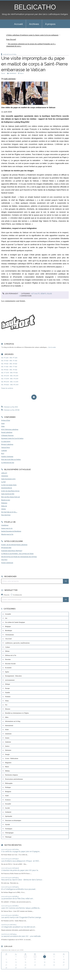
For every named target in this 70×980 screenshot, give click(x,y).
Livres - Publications (12, 758)
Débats (43, 294)
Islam (7, 729)
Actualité (35, 294)
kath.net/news (10, 79)
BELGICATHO (35, 7)
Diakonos (4, 503)
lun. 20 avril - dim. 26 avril (10, 376)
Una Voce (4, 559)
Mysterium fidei (6, 547)
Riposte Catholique (7, 444)
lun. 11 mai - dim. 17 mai (9, 366)
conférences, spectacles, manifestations (17, 643)
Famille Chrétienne (7, 456)
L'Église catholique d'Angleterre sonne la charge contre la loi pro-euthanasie (32, 35)
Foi (6, 705)
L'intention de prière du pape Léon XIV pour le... (20, 870)
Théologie (8, 837)
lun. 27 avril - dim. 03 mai (9, 372)
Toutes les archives (7, 388)
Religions (8, 791)
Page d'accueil (11, 39)
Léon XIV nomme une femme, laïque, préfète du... (21, 908)
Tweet (3, 73)
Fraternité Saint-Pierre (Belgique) (12, 551)
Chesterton (5, 476)
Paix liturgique (6, 515)
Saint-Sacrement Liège (8, 479)
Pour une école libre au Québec (11, 459)
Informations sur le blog (13, 721)
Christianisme (10, 635)
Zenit (3, 423)
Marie (7, 767)
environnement (10, 680)
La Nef (3, 482)
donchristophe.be (7, 488)
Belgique (8, 626)
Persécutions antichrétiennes (14, 779)
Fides (3, 426)
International (9, 725)
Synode (8, 824)
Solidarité (8, 812)
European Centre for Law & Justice (12, 438)
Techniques (9, 829)
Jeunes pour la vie (7, 528)
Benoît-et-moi (6, 500)
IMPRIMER (12, 73)
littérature (8, 750)
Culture (8, 647)
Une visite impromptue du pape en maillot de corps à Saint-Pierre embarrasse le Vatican (35, 64)
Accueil (18, 24)
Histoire (8, 709)
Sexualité (8, 804)
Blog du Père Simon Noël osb (11, 497)
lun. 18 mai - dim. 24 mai (9, 364)
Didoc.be (4, 506)
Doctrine (8, 659)
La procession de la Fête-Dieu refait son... (18, 899)
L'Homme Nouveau (7, 435)
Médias (7, 771)
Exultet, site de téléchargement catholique (14, 545)
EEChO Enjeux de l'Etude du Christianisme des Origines (19, 557)
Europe (7, 688)
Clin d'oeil (8, 639)
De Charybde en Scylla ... (9, 512)
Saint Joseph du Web (8, 494)
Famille (8, 692)
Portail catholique (7, 432)
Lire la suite (52, 347)
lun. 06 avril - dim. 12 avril (10, 382)
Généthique (5, 525)
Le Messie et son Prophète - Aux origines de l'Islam (17, 553)
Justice (7, 746)
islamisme (8, 734)
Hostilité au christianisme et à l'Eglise (17, 713)
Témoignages (9, 833)
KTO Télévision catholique (10, 429)
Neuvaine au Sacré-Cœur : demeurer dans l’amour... (22, 880)
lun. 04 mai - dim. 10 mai (9, 370)
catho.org (4, 473)
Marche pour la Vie (7, 534)
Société (7, 808)
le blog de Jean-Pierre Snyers (10, 491)
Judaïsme (8, 742)
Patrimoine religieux (12, 775)
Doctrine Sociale (10, 664)
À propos (50, 24)
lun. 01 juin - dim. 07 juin (9, 358)
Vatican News (6, 447)
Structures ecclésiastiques (13, 820)
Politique (8, 787)
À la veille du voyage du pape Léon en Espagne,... (21, 851)
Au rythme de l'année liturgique (15, 622)
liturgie (7, 754)
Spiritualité (9, 816)
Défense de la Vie (11, 655)
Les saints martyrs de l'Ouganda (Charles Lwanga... (22, 917)
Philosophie (9, 783)
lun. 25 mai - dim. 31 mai (9, 360)
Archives (34, 24)
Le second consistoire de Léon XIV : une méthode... (22, 936)
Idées (7, 717)
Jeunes (7, 738)
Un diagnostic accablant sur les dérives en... (19, 927)
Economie (8, 668)
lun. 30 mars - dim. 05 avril (10, 384)
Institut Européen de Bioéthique (11, 531)
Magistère (8, 763)
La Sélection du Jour (8, 462)
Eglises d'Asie (6, 420)
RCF (3, 453)
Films (7, 701)
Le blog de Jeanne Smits (9, 485)
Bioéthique (9, 630)
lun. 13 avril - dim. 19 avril (10, 378)
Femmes (8, 696)
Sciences (8, 800)
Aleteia (3, 509)
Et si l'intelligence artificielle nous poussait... (19, 889)
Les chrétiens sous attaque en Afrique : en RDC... (21, 861)
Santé (7, 796)
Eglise (49, 294)
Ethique (8, 684)
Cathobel (4, 450)
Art (6, 618)
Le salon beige (6, 441)
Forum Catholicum (7, 563)
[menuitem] (18, 24)
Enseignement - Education (13, 676)
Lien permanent (10, 294)
